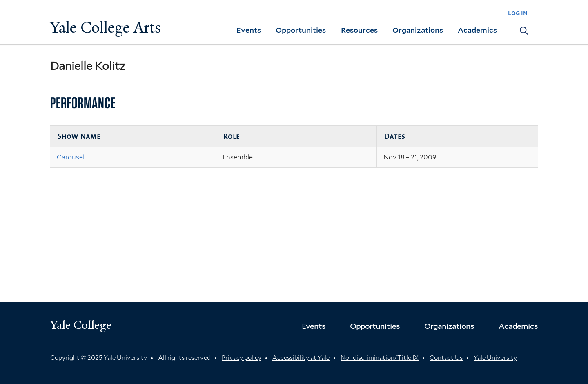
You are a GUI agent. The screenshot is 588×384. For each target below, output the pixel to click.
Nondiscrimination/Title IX (380, 358)
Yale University (495, 358)
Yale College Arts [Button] (106, 28)
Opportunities (301, 30)
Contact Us (446, 358)
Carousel (71, 157)
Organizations (418, 30)
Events (249, 30)
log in (518, 13)
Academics (477, 30)
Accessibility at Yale (301, 358)
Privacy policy (242, 358)
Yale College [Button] (81, 325)
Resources (359, 30)
